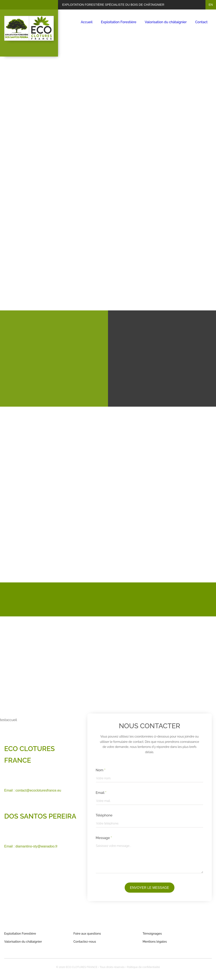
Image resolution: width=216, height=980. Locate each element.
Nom (101, 770)
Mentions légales (155, 941)
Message (104, 838)
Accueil (87, 22)
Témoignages (152, 933)
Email (101, 793)
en (211, 5)
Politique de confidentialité (143, 967)
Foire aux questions (87, 933)
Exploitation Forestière (119, 22)
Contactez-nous (85, 941)
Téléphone (104, 815)
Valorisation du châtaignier (166, 22)
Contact (201, 22)
